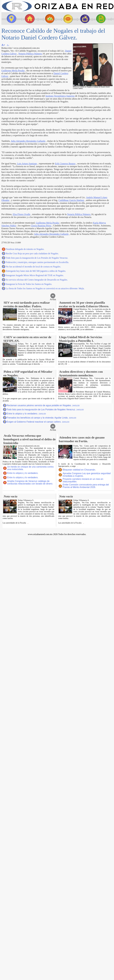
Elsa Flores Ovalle (21, 214)
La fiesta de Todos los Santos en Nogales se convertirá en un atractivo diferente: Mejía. (45, 288)
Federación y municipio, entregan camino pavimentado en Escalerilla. (37, 262)
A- (8, 45)
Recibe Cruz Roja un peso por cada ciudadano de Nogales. (32, 253)
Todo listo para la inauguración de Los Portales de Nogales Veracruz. (37, 258)
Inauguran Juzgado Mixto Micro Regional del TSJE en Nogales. (35, 275)
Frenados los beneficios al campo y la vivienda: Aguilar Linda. (41, 418)
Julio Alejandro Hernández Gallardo (28, 141)
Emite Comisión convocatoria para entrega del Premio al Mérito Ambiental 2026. (86, 486)
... (31, 330)
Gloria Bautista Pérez (41, 226)
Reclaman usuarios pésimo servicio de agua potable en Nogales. (43, 405)
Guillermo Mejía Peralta (13, 71)
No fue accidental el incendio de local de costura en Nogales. (33, 267)
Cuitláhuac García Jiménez (71, 200)
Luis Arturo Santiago (27, 164)
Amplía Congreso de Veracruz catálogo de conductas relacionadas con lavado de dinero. (30, 482)
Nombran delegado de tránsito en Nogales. (25, 249)
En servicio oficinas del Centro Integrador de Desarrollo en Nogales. (37, 280)
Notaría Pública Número (79, 214)
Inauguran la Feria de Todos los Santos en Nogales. (29, 284)
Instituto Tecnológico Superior (60, 96)
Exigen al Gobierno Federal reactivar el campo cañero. (38, 422)
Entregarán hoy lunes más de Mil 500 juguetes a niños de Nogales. (36, 271)
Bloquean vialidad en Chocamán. (79, 470)
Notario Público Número (30, 54)
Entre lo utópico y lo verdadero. (26, 414)
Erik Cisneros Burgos (65, 164)
